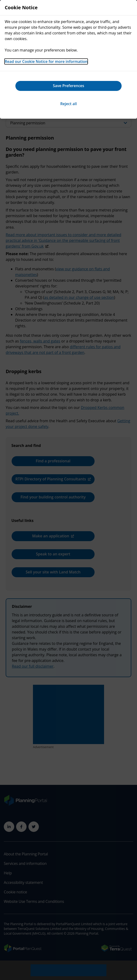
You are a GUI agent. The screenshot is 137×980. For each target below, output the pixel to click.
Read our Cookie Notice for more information (46, 61)
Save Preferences (68, 86)
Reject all (68, 104)
